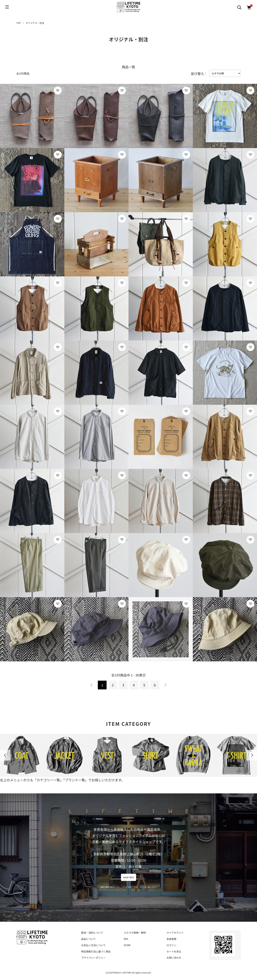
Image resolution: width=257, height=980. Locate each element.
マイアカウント (175, 933)
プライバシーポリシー (93, 958)
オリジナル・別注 (35, 23)
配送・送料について (92, 933)
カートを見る (174, 951)
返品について (89, 939)
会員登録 (171, 939)
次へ (165, 685)
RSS (126, 939)
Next (252, 755)
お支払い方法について (93, 945)
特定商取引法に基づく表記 (96, 951)
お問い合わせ (174, 958)
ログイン (171, 945)
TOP (18, 23)
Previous (5, 755)
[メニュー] (7, 7)
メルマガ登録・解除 (135, 933)
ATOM (127, 945)
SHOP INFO (129, 877)
